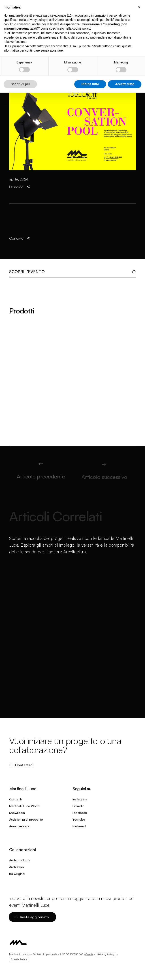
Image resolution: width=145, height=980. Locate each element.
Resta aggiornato (32, 917)
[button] (139, 7)
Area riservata (19, 826)
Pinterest (79, 826)
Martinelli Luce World (24, 806)
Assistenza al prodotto (26, 819)
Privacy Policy (106, 954)
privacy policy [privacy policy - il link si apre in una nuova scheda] (36, 20)
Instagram (80, 799)
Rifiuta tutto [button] (90, 84)
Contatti (15, 799)
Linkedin (78, 806)
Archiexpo (17, 867)
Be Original (17, 874)
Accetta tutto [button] (125, 84)
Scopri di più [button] (20, 84)
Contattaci (21, 765)
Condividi (20, 193)
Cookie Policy (19, 959)
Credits (89, 954)
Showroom (17, 813)
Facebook (80, 813)
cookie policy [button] (81, 28)
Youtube (79, 819)
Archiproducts (20, 860)
